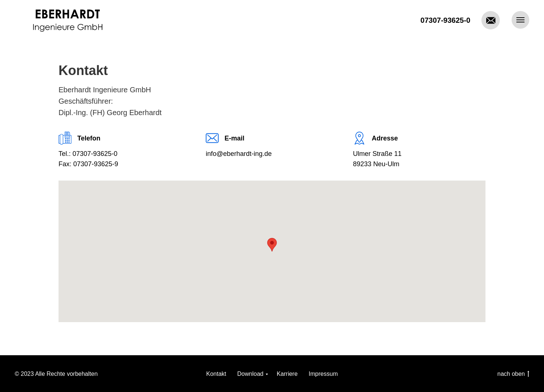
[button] (272, 245)
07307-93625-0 (445, 20)
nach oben (513, 374)
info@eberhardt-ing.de (239, 154)
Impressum (323, 374)
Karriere (287, 374)
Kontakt (216, 374)
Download (250, 374)
